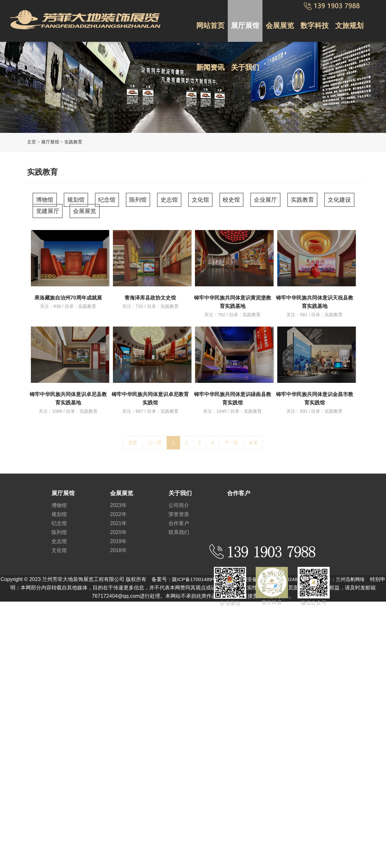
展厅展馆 (244, 22)
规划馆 (81, 199)
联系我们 (179, 529)
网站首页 (210, 22)
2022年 (118, 511)
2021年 (118, 520)
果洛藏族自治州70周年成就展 (68, 295)
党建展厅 (90, 209)
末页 (253, 440)
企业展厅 (288, 199)
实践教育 (73, 142)
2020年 (118, 529)
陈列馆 (149, 199)
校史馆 (251, 199)
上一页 (155, 440)
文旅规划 (347, 22)
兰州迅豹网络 (359, 576)
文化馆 (217, 199)
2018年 (118, 547)
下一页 (231, 440)
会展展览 (279, 22)
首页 (133, 440)
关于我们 (244, 59)
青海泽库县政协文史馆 (150, 295)
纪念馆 (115, 199)
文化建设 (50, 209)
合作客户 (179, 520)
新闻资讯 (210, 59)
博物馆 (47, 199)
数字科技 (313, 22)
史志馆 (183, 199)
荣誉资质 (179, 511)
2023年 (118, 502)
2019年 (118, 538)
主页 (32, 142)
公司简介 (179, 502)
